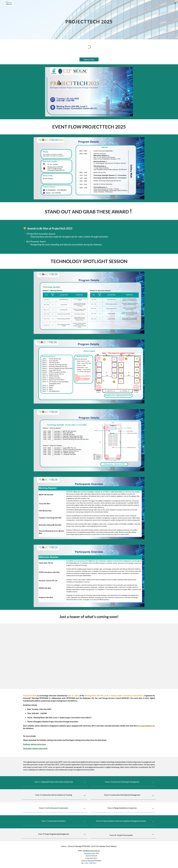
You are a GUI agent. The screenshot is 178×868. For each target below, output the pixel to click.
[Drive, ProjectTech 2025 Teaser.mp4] (95, 656)
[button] (175, 3)
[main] (89, 20)
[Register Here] (89, 59)
